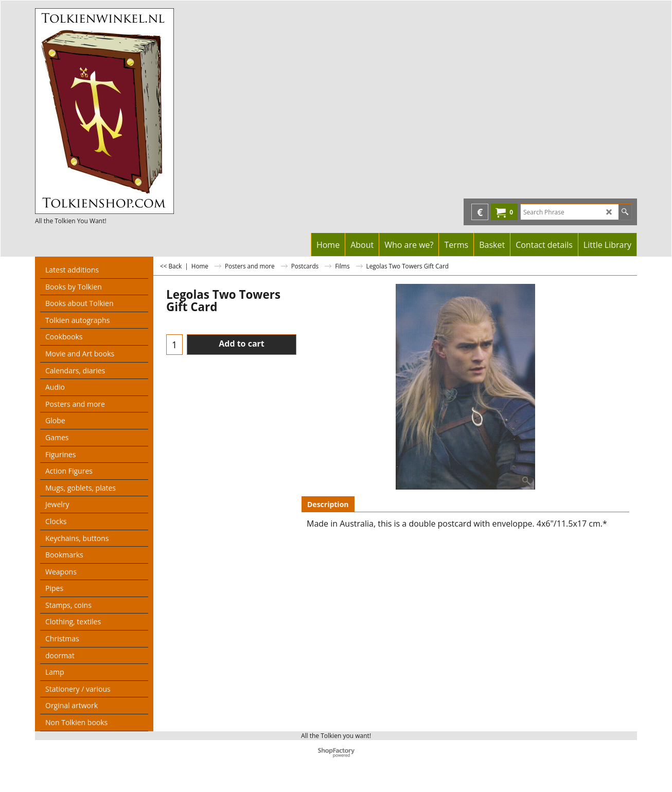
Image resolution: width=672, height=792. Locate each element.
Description (328, 504)
